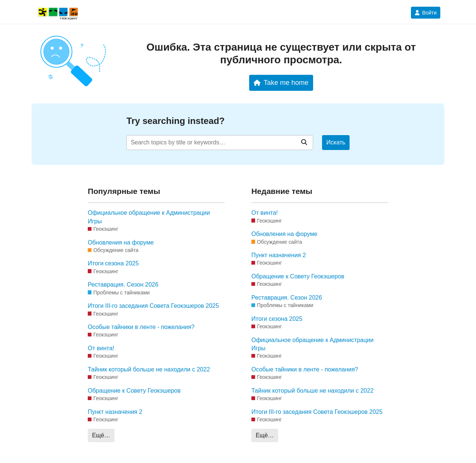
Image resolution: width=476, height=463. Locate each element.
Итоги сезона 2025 (113, 263)
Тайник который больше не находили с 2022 (149, 369)
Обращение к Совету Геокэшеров (134, 391)
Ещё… (101, 435)
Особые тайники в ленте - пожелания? (141, 327)
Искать (336, 142)
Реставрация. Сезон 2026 (123, 285)
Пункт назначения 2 (115, 412)
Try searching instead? (176, 121)
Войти (426, 13)
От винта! (101, 348)
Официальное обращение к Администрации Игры (149, 217)
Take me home (281, 82)
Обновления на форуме (121, 242)
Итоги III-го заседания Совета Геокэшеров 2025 (153, 306)
